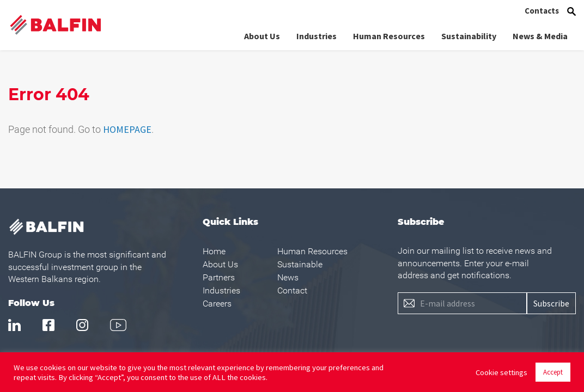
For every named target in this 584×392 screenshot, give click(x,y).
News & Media (540, 34)
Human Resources (389, 34)
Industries (317, 34)
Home (214, 251)
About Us (262, 34)
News (288, 277)
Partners (219, 277)
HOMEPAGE (127, 129)
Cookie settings (501, 372)
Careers (217, 304)
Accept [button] (553, 372)
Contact (292, 290)
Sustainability (469, 34)
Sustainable (300, 264)
